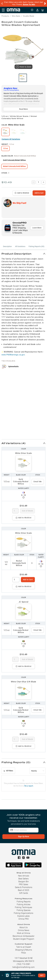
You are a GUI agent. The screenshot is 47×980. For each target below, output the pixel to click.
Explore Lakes (23, 916)
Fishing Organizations (23, 913)
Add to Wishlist (22, 193)
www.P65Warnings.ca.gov (13, 355)
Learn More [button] (37, 228)
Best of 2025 (23, 890)
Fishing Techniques (23, 907)
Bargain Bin (24, 882)
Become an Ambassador (23, 936)
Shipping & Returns (24, 950)
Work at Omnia (23, 933)
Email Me (38, 482)
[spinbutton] (15, 511)
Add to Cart (39, 193)
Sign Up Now (23, 836)
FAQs (23, 953)
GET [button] (42, 975)
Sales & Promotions (24, 887)
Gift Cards (24, 893)
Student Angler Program (24, 939)
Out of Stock (27, 511)
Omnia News (24, 930)
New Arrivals (24, 876)
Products (5, 16)
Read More (23, 109)
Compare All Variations (11, 139)
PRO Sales (23, 884)
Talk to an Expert (24, 947)
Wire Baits (16, 16)
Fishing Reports (24, 902)
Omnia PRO (24, 919)
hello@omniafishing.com (23, 967)
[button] (23, 254)
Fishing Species (24, 910)
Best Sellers (23, 879)
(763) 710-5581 (23, 964)
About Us (23, 927)
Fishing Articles (24, 904)
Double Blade (29, 16)
